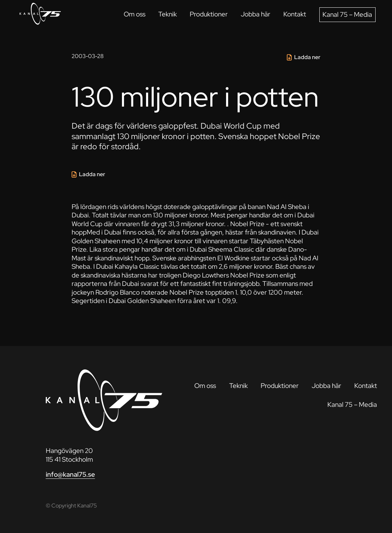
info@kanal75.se (70, 474)
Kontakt (295, 14)
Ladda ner (307, 57)
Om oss (135, 14)
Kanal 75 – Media (347, 15)
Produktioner (209, 14)
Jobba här (256, 14)
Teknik (168, 14)
